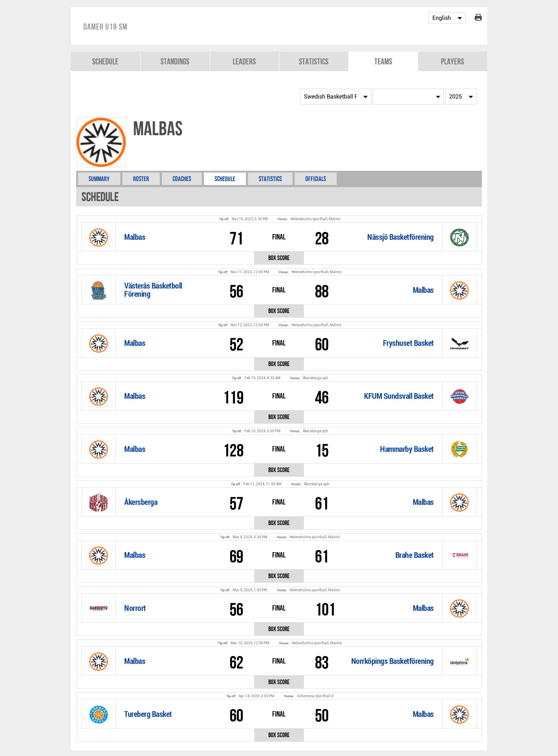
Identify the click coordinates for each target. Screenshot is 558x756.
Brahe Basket (415, 555)
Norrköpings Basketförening (393, 661)
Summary (99, 179)
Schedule (105, 61)
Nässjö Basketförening (401, 237)
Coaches (182, 179)
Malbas (135, 237)
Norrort (135, 608)
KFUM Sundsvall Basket (399, 396)
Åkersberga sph (315, 378)
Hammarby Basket (407, 449)
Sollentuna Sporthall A (315, 696)
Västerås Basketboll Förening (153, 290)
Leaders (244, 61)
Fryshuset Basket (408, 343)
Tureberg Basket (148, 714)
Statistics (314, 61)
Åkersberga (141, 502)
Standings (175, 61)
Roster (141, 179)
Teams (383, 61)
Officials (316, 179)
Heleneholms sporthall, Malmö (315, 219)
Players (452, 61)
